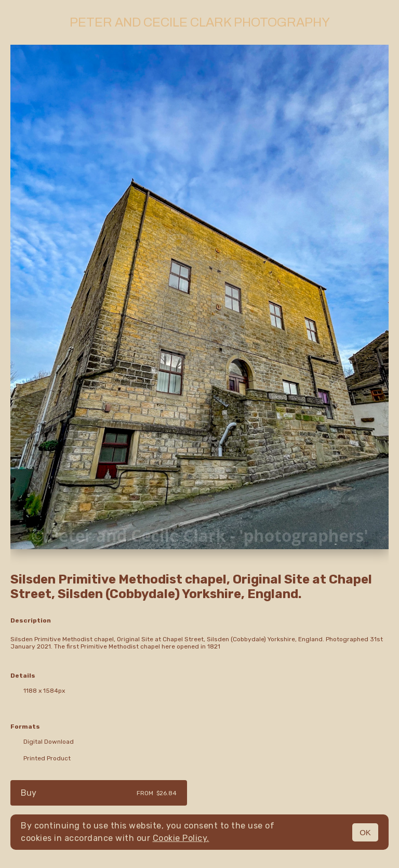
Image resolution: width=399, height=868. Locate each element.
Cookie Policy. (181, 838)
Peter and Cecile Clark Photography (200, 22)
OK (365, 832)
